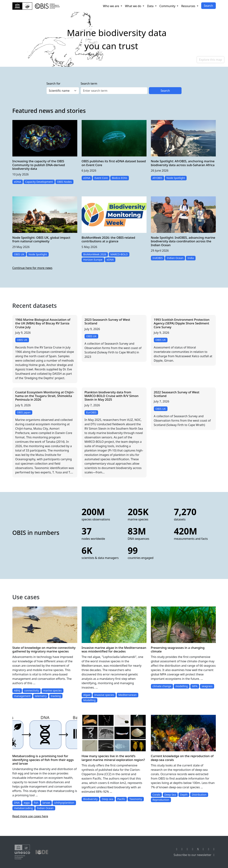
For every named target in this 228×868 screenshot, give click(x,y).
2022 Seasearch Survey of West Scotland (177, 394)
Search (208, 6)
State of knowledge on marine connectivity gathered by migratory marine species (44, 649)
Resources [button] (189, 6)
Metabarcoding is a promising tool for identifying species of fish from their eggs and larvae (43, 760)
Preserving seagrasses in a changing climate (178, 649)
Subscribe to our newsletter (195, 855)
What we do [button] (134, 6)
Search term (89, 84)
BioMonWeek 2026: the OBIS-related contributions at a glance (108, 239)
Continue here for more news (32, 268)
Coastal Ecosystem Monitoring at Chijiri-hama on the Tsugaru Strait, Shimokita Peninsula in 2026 (45, 396)
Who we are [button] (111, 6)
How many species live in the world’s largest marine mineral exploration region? (113, 758)
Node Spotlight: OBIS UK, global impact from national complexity (41, 239)
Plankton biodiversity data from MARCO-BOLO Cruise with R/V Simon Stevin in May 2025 (112, 396)
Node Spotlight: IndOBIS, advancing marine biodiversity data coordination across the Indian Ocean (183, 241)
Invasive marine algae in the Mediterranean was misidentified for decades (114, 649)
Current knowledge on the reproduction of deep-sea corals (182, 758)
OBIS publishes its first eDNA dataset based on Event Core (114, 163)
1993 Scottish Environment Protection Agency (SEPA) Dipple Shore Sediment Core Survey (182, 323)
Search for (53, 84)
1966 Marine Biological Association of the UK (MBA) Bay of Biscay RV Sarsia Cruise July (43, 323)
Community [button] (168, 6)
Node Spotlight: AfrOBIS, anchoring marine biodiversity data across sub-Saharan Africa (183, 163)
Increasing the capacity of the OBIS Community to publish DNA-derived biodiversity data (39, 165)
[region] (114, 39)
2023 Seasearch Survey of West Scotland (107, 321)
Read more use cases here (30, 816)
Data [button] (151, 6)
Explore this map (211, 60)
